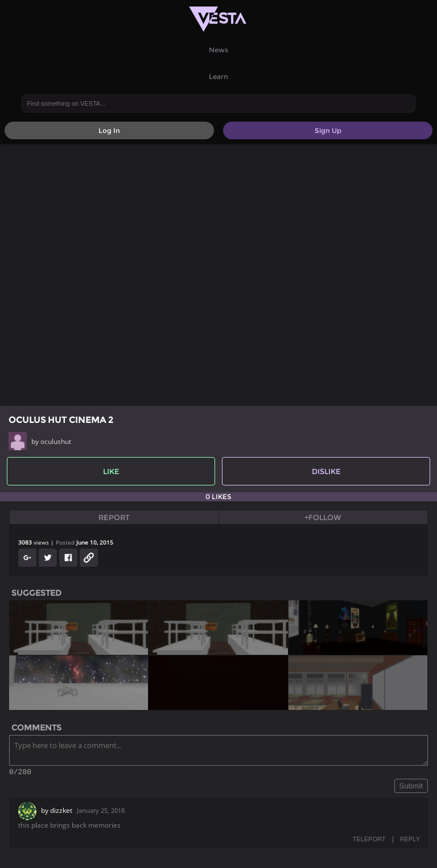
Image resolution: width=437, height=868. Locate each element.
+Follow (323, 517)
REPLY (410, 841)
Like (111, 471)
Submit (411, 788)
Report (114, 517)
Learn (218, 76)
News (218, 50)
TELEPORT (369, 841)
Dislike (326, 471)
